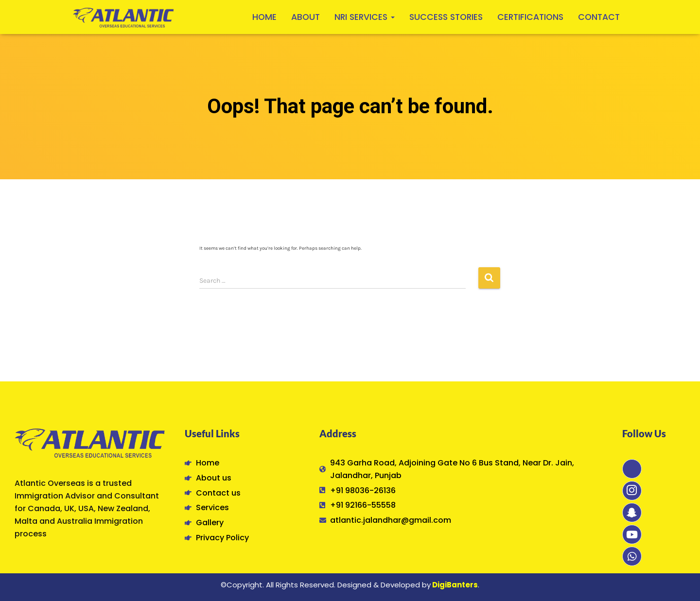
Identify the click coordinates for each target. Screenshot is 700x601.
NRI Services (365, 17)
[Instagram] (632, 491)
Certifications (530, 17)
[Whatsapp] (632, 556)
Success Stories (446, 17)
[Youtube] (632, 534)
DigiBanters (455, 585)
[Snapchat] (632, 513)
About (306, 17)
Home (264, 17)
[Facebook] (632, 469)
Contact (599, 17)
